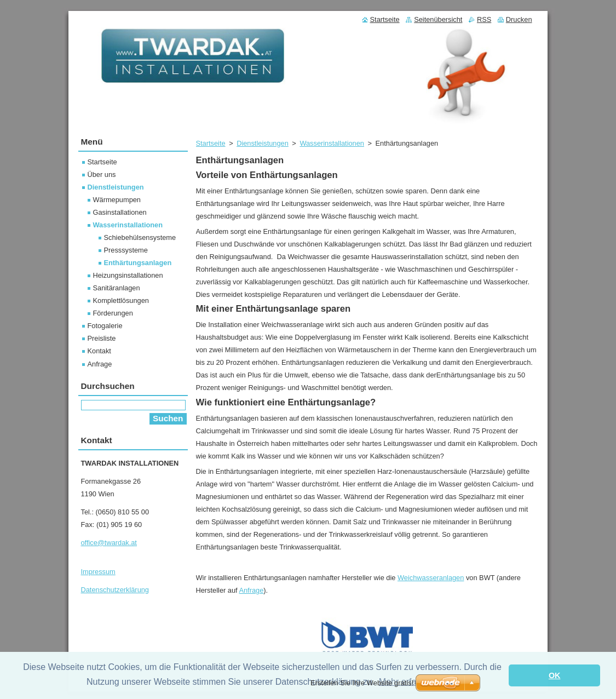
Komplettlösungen (121, 300)
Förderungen (113, 313)
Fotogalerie (105, 326)
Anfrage (251, 590)
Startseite (211, 143)
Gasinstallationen (120, 212)
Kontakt (99, 351)
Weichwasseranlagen (431, 578)
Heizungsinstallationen (128, 275)
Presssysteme (126, 250)
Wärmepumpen (117, 200)
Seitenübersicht (438, 19)
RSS (484, 19)
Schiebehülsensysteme (140, 237)
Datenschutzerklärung (115, 590)
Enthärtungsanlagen (138, 263)
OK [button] (555, 675)
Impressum (98, 572)
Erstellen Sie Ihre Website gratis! (362, 683)
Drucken (519, 19)
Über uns (102, 174)
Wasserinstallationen (332, 143)
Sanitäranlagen (117, 288)
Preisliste (102, 338)
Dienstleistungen (263, 143)
